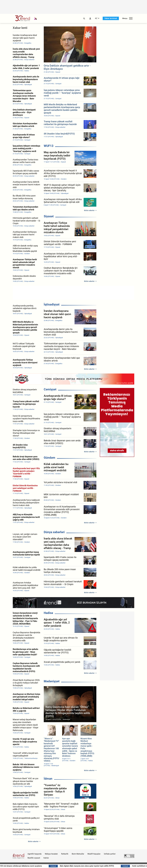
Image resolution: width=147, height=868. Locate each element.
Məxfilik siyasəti (34, 858)
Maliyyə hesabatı (51, 854)
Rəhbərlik (65, 854)
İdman (48, 779)
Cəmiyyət (50, 389)
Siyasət (49, 216)
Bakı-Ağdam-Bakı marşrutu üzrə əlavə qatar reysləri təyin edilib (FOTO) (104, 866)
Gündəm (49, 458)
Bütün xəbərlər (89, 210)
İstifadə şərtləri (110, 854)
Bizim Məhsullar (78, 854)
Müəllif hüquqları (94, 854)
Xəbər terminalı (111, 18)
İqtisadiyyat (52, 304)
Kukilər (46, 858)
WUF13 (49, 146)
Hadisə (48, 613)
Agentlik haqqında (35, 854)
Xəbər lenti (20, 28)
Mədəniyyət (52, 681)
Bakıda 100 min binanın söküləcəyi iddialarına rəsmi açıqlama (35, 866)
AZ (96, 18)
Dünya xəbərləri (54, 532)
